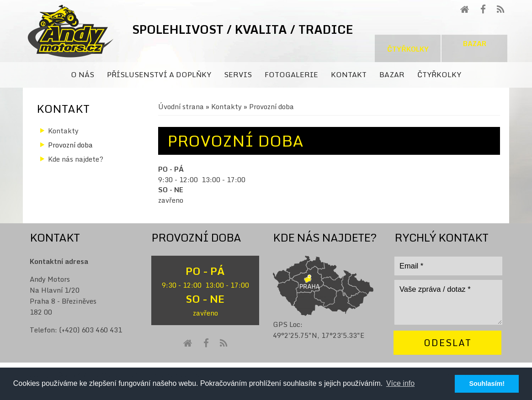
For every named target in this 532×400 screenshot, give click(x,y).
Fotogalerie (291, 74)
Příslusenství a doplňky (159, 74)
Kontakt (349, 74)
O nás (82, 74)
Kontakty (226, 106)
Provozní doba (70, 145)
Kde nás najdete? (76, 159)
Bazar (475, 43)
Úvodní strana (181, 106)
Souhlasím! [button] (487, 384)
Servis (238, 74)
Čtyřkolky (408, 49)
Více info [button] (400, 383)
